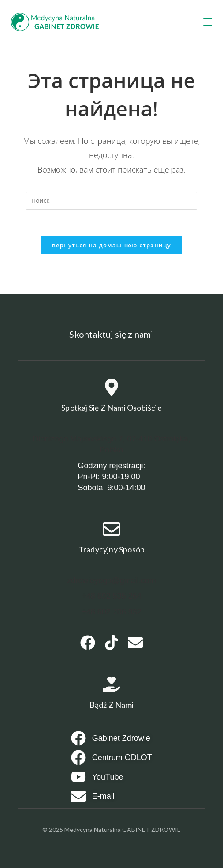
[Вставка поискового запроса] (111, 201)
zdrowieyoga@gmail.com (111, 581)
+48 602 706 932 (111, 612)
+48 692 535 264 (111, 596)
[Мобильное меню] (208, 22)
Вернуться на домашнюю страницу (111, 245)
